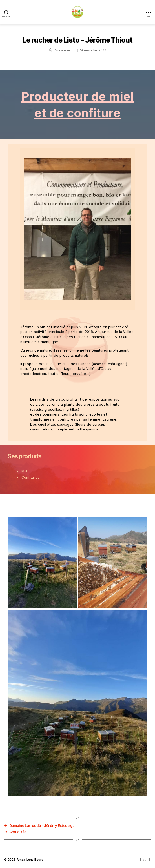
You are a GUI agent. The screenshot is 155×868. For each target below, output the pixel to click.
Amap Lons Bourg (30, 860)
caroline (65, 50)
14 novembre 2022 (93, 50)
